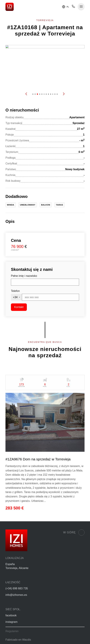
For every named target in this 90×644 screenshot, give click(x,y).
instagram (11, 622)
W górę (74, 533)
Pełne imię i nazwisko (24, 276)
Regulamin (12, 631)
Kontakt (19, 307)
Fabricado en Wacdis (18, 640)
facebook (11, 615)
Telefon (15, 291)
